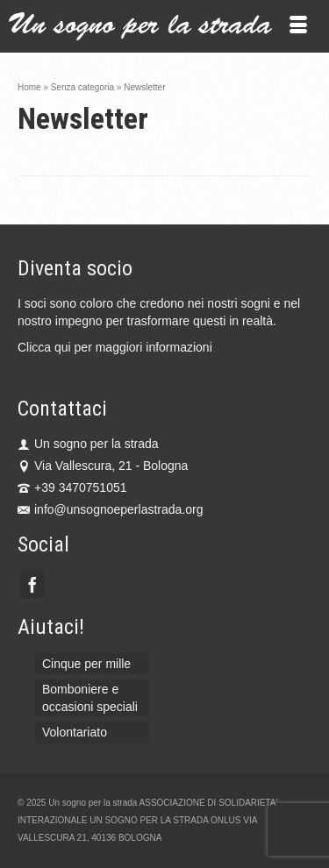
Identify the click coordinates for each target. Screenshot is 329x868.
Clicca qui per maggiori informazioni (115, 347)
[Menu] (298, 26)
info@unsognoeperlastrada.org (110, 509)
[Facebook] (32, 584)
